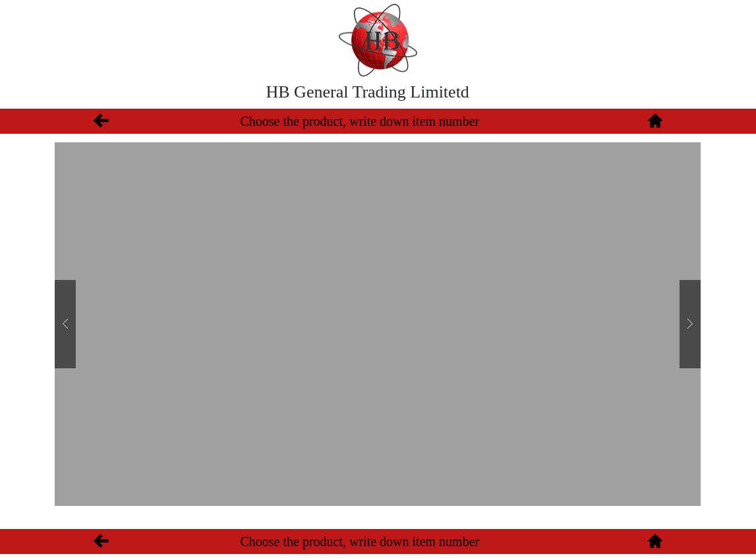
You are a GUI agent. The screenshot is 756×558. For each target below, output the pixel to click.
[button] (378, 324)
